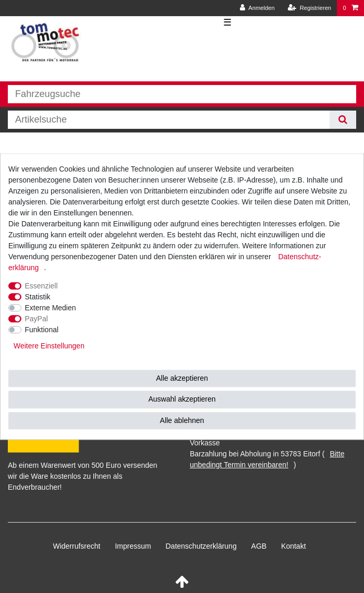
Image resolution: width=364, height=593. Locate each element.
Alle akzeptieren (182, 378)
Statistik (38, 297)
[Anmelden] (257, 8)
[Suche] (343, 120)
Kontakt (293, 546)
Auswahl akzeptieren (182, 399)
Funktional (42, 330)
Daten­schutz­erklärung (201, 546)
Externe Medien (51, 308)
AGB (259, 546)
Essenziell (41, 286)
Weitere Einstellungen (49, 346)
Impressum (133, 546)
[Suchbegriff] (169, 120)
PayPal (37, 319)
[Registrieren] (310, 8)
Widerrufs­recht (76, 546)
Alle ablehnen (182, 420)
